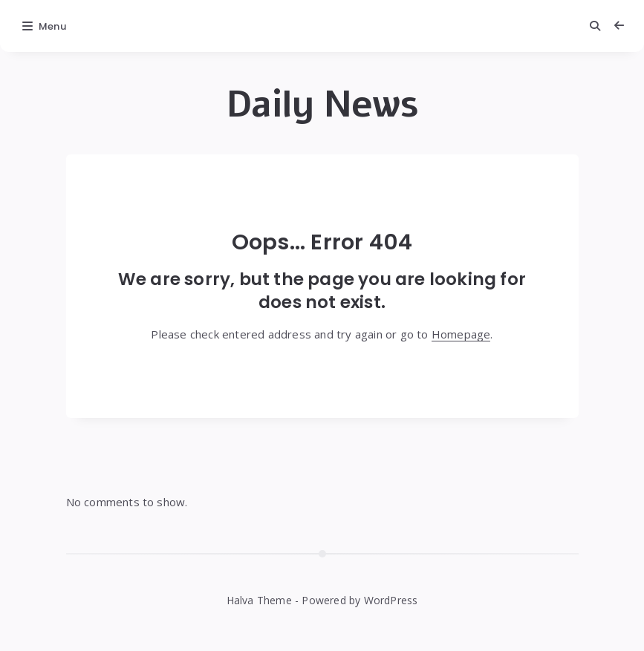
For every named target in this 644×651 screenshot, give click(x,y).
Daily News (322, 105)
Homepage (461, 334)
